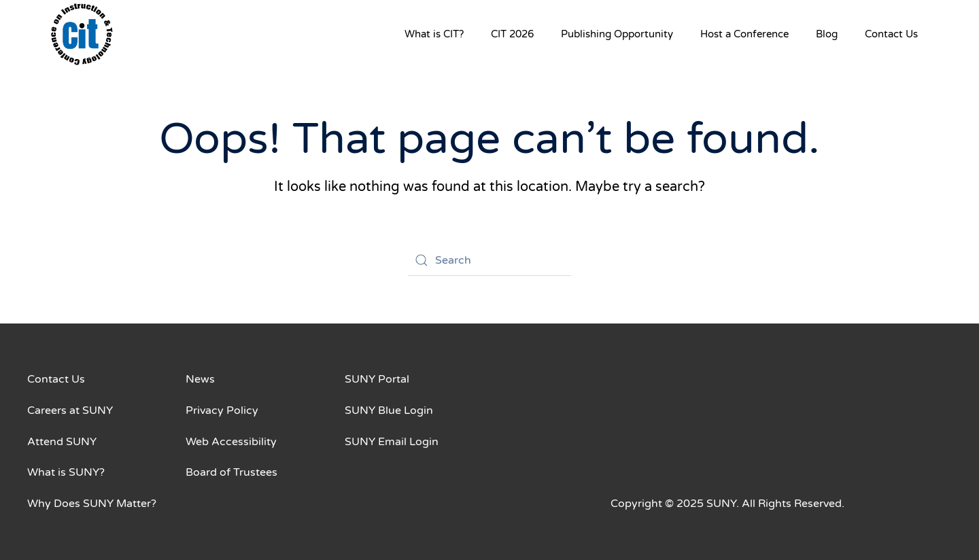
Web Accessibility (231, 442)
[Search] (489, 260)
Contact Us (891, 34)
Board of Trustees (231, 472)
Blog (827, 34)
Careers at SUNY (70, 410)
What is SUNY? (66, 472)
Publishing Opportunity (617, 34)
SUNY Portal (377, 379)
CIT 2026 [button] (512, 34)
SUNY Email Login (392, 442)
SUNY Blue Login (389, 410)
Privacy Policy (222, 410)
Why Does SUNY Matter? (92, 504)
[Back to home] (82, 34)
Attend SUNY (62, 442)
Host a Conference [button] (744, 34)
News (200, 379)
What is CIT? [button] (434, 34)
